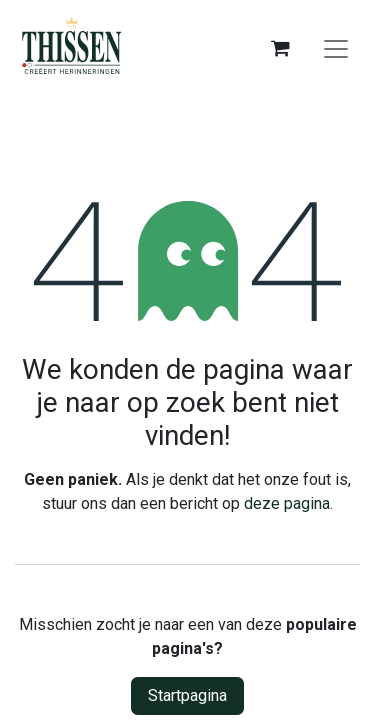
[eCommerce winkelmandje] (280, 48)
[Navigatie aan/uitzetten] (336, 48)
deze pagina (287, 503)
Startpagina (187, 695)
